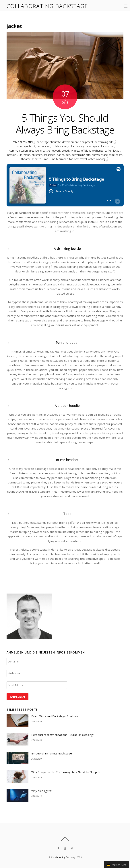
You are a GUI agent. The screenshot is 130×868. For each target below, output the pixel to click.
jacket (117, 151)
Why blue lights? (42, 791)
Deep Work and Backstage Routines (55, 716)
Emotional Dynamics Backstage (52, 753)
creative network (50, 151)
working (101, 159)
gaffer (108, 151)
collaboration (106, 146)
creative (34, 151)
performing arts (104, 142)
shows (96, 155)
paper (60, 155)
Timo (45, 159)
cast (48, 146)
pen (68, 155)
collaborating (59, 146)
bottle (40, 146)
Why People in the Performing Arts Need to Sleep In (66, 772)
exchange (98, 151)
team (119, 155)
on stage (37, 155)
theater (26, 159)
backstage (22, 146)
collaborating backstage (83, 146)
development (70, 142)
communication (19, 151)
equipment (87, 142)
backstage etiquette (49, 142)
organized (49, 155)
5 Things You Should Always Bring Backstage (65, 124)
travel (83, 159)
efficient (86, 151)
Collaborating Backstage (64, 857)
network (12, 155)
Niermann (24, 155)
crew (77, 151)
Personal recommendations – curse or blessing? (63, 735)
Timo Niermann (23, 142)
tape (112, 155)
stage (104, 155)
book (32, 146)
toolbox (74, 159)
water (92, 159)
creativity (67, 151)
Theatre (36, 159)
